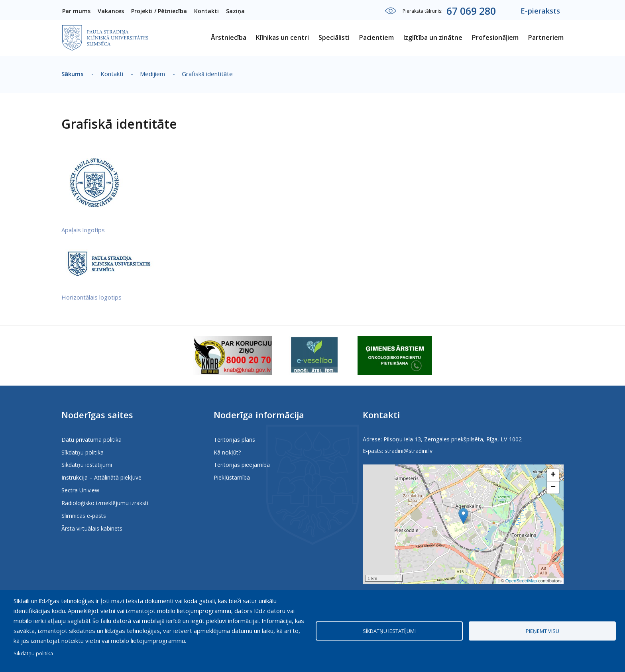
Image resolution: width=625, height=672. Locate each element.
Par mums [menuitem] (76, 11)
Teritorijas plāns (234, 440)
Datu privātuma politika (91, 440)
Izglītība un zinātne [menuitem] (433, 37)
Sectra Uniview (80, 490)
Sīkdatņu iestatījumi (87, 465)
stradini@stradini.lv (409, 451)
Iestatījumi (391, 11)
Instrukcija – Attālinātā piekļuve (101, 477)
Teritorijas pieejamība (242, 465)
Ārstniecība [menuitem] (229, 37)
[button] (463, 516)
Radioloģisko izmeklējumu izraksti (105, 503)
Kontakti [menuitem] (206, 11)
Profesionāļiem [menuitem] (495, 37)
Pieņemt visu (542, 631)
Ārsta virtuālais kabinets (92, 528)
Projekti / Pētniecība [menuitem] (159, 11)
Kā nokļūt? (227, 452)
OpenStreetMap (521, 581)
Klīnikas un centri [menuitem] (282, 37)
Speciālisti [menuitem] (334, 37)
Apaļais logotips (83, 230)
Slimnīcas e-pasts (84, 516)
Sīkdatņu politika (83, 452)
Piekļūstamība (232, 477)
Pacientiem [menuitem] (376, 37)
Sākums (73, 74)
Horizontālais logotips (91, 297)
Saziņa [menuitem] (235, 11)
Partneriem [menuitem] (546, 37)
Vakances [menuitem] (111, 11)
